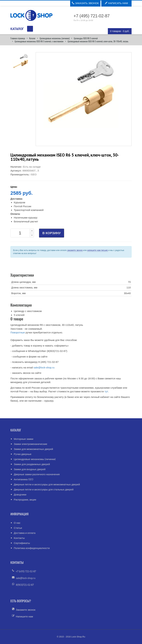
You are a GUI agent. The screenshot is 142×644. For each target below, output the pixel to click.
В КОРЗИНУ (52, 233)
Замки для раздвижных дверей (32, 464)
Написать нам (116, 3)
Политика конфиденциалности (32, 548)
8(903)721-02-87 (25, 585)
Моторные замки (24, 439)
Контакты (19, 538)
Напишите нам (24, 616)
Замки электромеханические (31, 444)
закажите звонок (75, 250)
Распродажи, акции (25, 500)
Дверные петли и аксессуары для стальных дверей (44, 489)
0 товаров (120, 31)
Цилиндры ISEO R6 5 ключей (86, 38)
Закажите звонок (26, 610)
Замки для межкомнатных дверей (33, 449)
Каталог (32, 38)
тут (106, 391)
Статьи (18, 528)
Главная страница (18, 38)
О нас (17, 523)
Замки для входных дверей (30, 469)
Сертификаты (22, 543)
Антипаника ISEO (24, 479)
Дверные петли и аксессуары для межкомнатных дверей (47, 484)
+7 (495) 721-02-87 (26, 571)
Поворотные (18, 332)
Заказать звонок (85, 3)
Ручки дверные (23, 454)
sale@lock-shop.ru (44, 367)
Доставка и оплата (25, 533)
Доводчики (20, 494)
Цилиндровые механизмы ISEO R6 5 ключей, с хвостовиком (39, 41)
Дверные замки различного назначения (37, 474)
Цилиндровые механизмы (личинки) (55, 38)
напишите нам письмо (97, 250)
